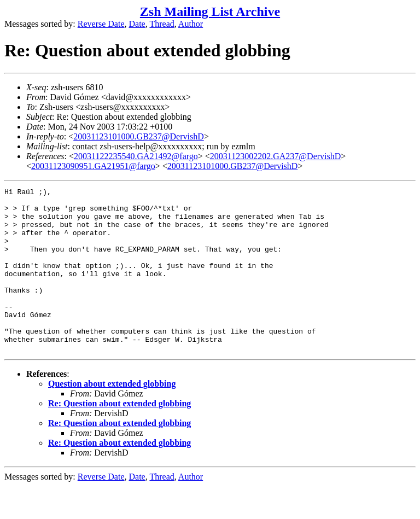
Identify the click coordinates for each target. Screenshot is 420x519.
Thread (162, 24)
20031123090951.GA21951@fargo (93, 166)
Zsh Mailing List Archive (210, 11)
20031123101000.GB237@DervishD (139, 136)
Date (137, 24)
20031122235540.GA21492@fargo (136, 156)
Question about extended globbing (112, 416)
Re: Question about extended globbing (119, 436)
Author (191, 24)
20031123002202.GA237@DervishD (275, 156)
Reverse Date (101, 24)
